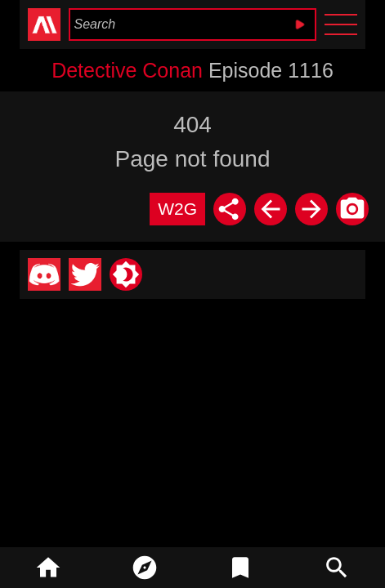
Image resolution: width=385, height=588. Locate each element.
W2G (177, 209)
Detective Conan (127, 70)
